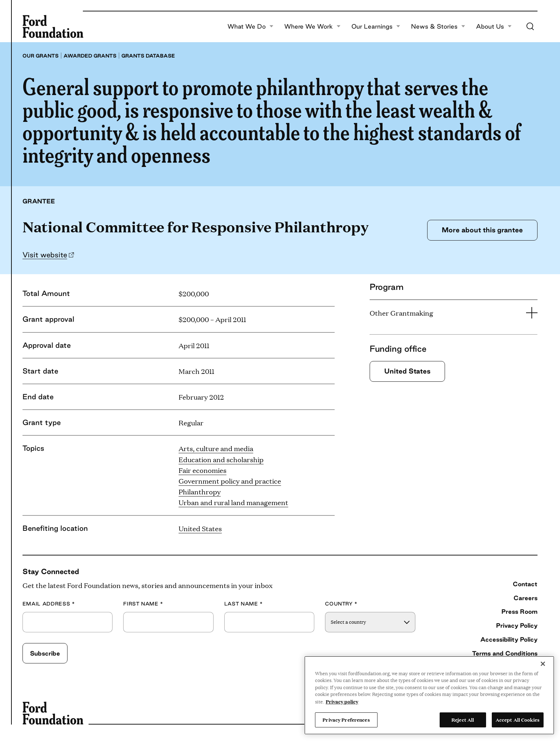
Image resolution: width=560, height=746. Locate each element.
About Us (494, 26)
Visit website (45, 255)
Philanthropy (200, 491)
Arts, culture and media (216, 448)
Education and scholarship (221, 459)
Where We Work (312, 26)
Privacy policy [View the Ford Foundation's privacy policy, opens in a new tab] (342, 701)
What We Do (251, 26)
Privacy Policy (517, 625)
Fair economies (202, 470)
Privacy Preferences (346, 720)
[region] (429, 695)
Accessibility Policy (509, 639)
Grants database (148, 56)
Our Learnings (376, 26)
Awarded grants (90, 56)
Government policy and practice (230, 481)
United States (200, 528)
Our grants (41, 56)
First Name (143, 604)
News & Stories (438, 26)
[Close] (543, 664)
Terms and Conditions (505, 653)
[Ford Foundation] (53, 26)
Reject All (463, 720)
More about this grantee (482, 230)
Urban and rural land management (233, 502)
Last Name (244, 604)
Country (341, 604)
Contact (525, 584)
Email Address (49, 604)
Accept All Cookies (518, 720)
